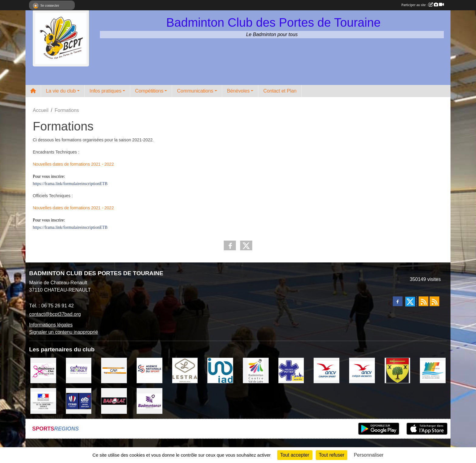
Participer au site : (423, 5)
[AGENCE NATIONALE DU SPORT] (150, 370)
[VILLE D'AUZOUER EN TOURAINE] (398, 370)
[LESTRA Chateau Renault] (185, 370)
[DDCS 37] (43, 401)
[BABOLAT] (114, 401)
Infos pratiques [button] (105, 91)
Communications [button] (195, 91)
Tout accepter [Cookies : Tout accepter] (295, 455)
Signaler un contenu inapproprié (64, 332)
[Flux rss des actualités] (423, 301)
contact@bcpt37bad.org (55, 314)
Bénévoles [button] (238, 91)
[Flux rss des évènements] (434, 301)
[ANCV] (326, 370)
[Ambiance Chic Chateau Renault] (43, 370)
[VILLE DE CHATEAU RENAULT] (79, 370)
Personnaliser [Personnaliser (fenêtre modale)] (369, 455)
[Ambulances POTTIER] (291, 370)
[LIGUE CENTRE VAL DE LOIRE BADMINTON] (256, 370)
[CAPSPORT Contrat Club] (114, 370)
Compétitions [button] (149, 91)
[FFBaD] (79, 401)
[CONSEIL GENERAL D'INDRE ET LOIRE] (433, 370)
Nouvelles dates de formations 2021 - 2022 (73, 164)
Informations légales (51, 325)
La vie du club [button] (61, 91)
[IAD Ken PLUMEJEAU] (220, 370)
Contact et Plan (280, 91)
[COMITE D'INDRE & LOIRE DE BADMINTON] (150, 401)
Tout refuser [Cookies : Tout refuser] (331, 455)
